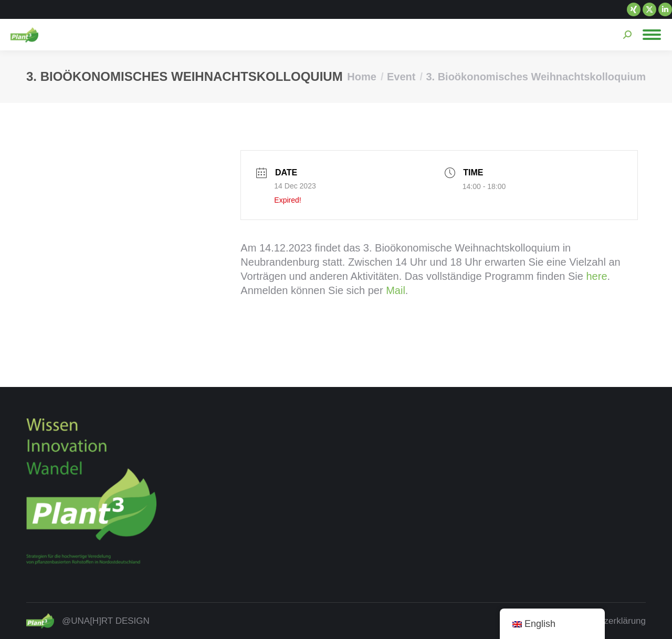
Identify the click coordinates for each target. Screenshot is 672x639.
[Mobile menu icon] (652, 35)
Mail (396, 290)
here (597, 276)
